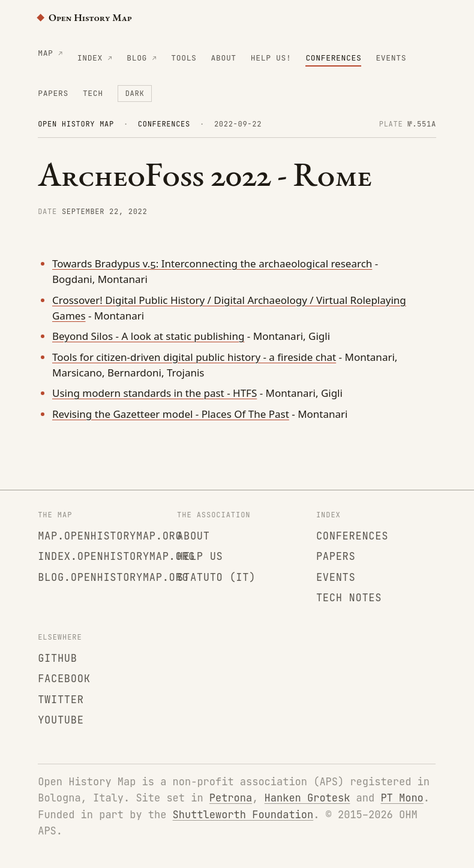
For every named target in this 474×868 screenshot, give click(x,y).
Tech (93, 93)
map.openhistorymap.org (110, 536)
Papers (53, 93)
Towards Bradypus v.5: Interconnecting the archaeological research (212, 263)
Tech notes (349, 598)
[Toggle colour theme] (135, 94)
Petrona (231, 798)
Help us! (271, 58)
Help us (200, 556)
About (224, 58)
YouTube (61, 720)
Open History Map (85, 17)
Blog (137, 58)
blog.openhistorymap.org (113, 577)
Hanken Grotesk (307, 798)
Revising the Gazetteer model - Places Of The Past (171, 414)
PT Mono (402, 798)
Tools (184, 58)
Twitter (61, 700)
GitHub (58, 658)
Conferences (333, 58)
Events (391, 58)
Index (90, 58)
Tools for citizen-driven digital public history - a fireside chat (194, 357)
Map (45, 53)
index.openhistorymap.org (116, 556)
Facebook (64, 679)
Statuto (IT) (216, 577)
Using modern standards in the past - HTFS (154, 393)
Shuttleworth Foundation (243, 815)
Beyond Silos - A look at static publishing (148, 336)
